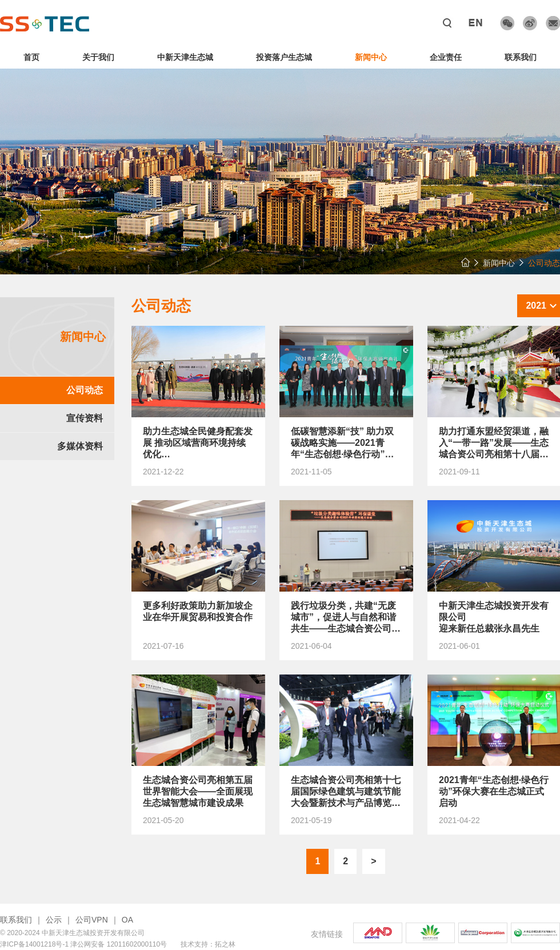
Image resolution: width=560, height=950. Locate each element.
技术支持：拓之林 (208, 944)
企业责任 (446, 57)
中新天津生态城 (185, 57)
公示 (54, 920)
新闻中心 (371, 57)
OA (127, 920)
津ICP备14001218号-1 (34, 944)
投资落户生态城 (284, 57)
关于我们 (98, 57)
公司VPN (92, 920)
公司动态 (85, 390)
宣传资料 (85, 418)
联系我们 (521, 57)
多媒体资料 (80, 446)
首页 (31, 57)
